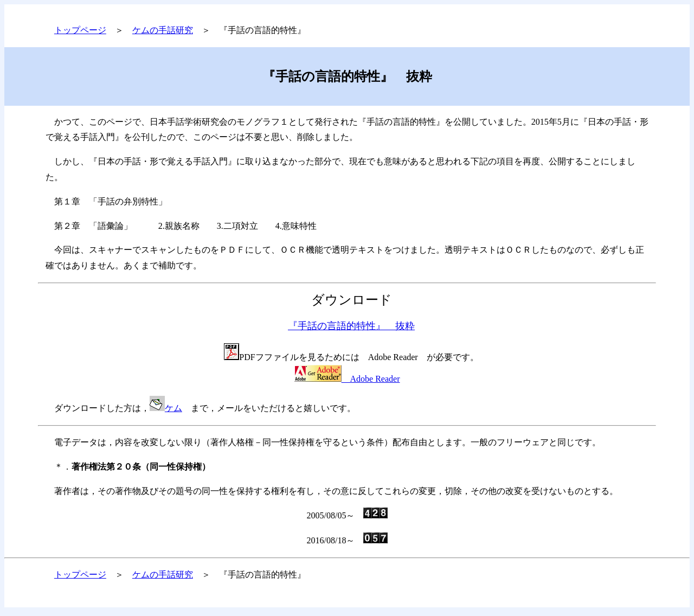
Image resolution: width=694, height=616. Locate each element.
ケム (173, 408)
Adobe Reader (347, 379)
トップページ (80, 30)
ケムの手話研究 (163, 30)
